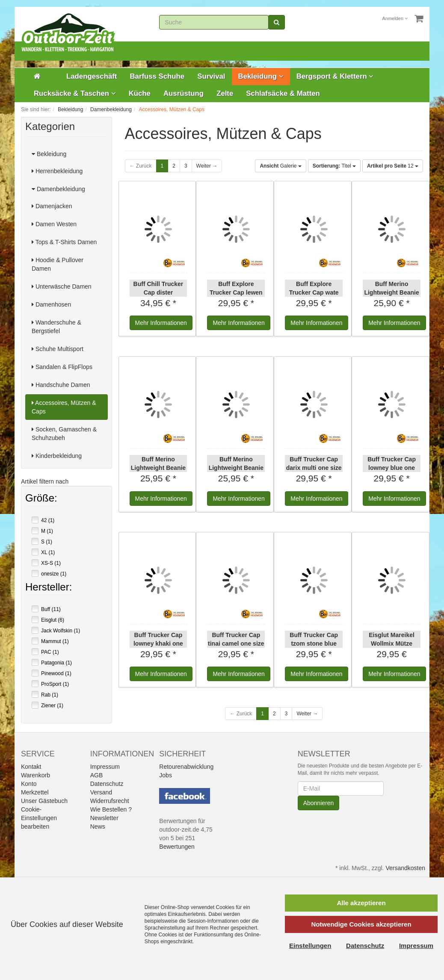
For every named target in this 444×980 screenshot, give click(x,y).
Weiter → (207, 166)
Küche (140, 93)
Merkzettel (35, 792)
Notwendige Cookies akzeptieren (361, 924)
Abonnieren (319, 803)
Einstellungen (310, 946)
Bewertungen (177, 847)
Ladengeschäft (92, 76)
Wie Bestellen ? (111, 809)
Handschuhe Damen (61, 385)
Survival (211, 76)
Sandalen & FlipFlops (62, 367)
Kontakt (31, 767)
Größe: (41, 499)
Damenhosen (51, 304)
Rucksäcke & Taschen (75, 93)
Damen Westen (54, 224)
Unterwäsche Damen (62, 286)
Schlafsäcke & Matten (283, 93)
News (98, 827)
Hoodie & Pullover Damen (58, 264)
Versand (101, 792)
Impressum (105, 767)
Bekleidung (261, 76)
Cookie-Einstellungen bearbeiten (39, 818)
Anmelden (395, 18)
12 (393, 166)
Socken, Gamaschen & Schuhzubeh (64, 434)
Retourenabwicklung (186, 767)
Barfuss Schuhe (157, 76)
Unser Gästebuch (44, 801)
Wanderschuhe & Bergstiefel (56, 327)
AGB (97, 775)
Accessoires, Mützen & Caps (64, 407)
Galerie (280, 166)
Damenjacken (52, 206)
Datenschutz (107, 784)
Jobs (166, 775)
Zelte (225, 93)
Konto (29, 784)
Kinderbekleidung (57, 456)
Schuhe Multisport (58, 349)
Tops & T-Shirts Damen (64, 242)
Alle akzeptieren (361, 903)
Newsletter (104, 818)
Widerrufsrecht (110, 801)
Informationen (161, 323)
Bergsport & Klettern (335, 76)
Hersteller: (49, 588)
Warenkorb (36, 775)
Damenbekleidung (58, 189)
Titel (334, 166)
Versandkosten (405, 868)
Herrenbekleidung (57, 171)
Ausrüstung (184, 93)
